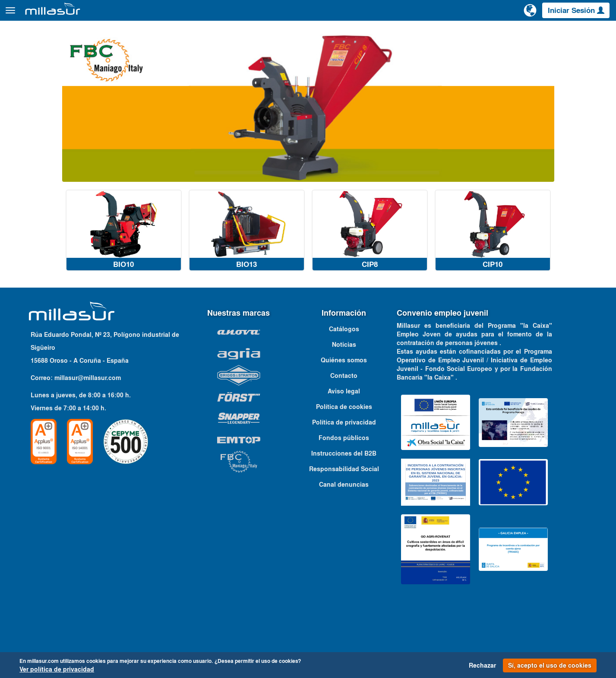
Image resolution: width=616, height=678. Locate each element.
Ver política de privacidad (57, 669)
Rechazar (482, 665)
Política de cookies (344, 422)
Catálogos (561, 34)
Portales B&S (518, 34)
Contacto (598, 34)
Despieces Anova (464, 34)
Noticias (344, 360)
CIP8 (370, 280)
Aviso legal (344, 407)
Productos (104, 14)
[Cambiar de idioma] (530, 14)
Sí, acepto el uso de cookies (550, 665)
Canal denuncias (344, 500)
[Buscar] (497, 15)
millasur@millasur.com (88, 393)
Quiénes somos (344, 376)
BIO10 (123, 280)
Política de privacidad (344, 438)
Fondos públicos (344, 453)
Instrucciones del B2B (344, 469)
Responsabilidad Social (344, 485)
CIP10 (493, 280)
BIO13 (246, 280)
